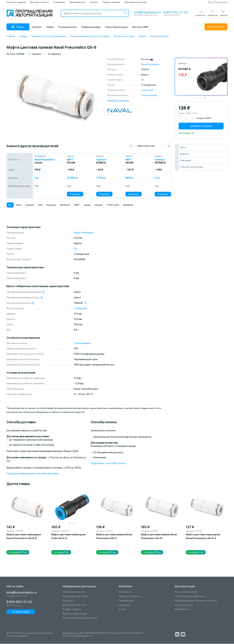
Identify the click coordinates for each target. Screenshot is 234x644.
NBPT (77, 205)
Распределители (68, 27)
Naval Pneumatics (150, 65)
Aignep (87, 205)
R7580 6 (101, 163)
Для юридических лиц (135, 2)
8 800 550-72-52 (176, 12)
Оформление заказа (74, 592)
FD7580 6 (160, 163)
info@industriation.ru (148, 12)
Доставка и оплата (39, 2)
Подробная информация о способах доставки (32, 474)
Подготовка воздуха (116, 27)
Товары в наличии (111, 2)
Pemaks (98, 205)
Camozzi (30, 205)
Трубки (50, 27)
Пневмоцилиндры (91, 27)
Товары (18, 27)
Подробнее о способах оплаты (108, 464)
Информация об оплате (76, 597)
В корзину (75, 194)
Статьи (122, 610)
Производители (77, 2)
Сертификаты (126, 601)
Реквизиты (124, 605)
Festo (19, 205)
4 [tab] (206, 99)
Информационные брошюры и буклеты (196, 601)
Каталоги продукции (186, 592)
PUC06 (71, 163)
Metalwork (128, 205)
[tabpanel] (201, 77)
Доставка (68, 601)
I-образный (147, 91)
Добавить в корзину (201, 126)
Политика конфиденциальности (80, 618)
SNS (40, 205)
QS (143, 80)
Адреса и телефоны (129, 597)
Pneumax (51, 205)
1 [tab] (197, 99)
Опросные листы (184, 605)
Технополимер (149, 96)
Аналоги (94, 2)
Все (10, 205)
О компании (59, 2)
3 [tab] (203, 99)
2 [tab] (200, 99)
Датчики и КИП (140, 27)
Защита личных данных (75, 614)
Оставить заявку (216, 27)
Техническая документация (190, 597)
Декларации (181, 610)
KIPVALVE (65, 205)
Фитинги (37, 27)
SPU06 (129, 163)
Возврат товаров (72, 610)
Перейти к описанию (118, 101)
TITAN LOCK (113, 205)
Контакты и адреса (16, 2)
